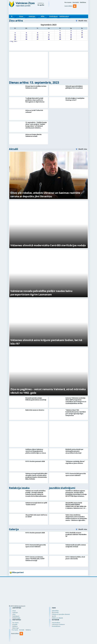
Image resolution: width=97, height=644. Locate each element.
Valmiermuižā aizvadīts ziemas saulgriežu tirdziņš (76, 546)
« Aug (11, 41)
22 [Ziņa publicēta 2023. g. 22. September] (60, 37)
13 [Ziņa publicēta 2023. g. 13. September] (37, 35)
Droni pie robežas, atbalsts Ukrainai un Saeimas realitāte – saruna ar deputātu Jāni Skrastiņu (46, 194)
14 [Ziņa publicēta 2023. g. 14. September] (49, 35)
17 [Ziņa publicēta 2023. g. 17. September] (82, 35)
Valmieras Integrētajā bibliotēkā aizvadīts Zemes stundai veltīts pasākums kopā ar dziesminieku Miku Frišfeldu (36, 476)
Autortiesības (56, 623)
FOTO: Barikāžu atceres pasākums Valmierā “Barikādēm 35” (76, 534)
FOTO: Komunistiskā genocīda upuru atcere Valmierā (76, 474)
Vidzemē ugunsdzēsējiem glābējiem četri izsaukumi (74, 87)
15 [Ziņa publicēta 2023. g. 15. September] (60, 35)
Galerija (14, 529)
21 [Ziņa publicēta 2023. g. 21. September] (49, 37)
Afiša (43, 16)
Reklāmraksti (64, 16)
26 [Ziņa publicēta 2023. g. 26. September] (26, 39)
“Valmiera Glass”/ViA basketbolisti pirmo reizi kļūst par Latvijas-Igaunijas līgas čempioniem (76, 413)
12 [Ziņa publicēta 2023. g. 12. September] (26, 35)
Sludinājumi (53, 16)
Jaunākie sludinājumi (62, 488)
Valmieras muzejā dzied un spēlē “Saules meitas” (36, 504)
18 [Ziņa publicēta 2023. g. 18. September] (15, 37)
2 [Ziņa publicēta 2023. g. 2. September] (71, 31)
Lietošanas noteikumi (58, 624)
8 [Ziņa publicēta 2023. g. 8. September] (60, 33)
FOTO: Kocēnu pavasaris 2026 (35, 461)
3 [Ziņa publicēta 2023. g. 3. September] (82, 31)
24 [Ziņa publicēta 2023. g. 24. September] (82, 37)
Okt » (16, 41)
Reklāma (83, 2)
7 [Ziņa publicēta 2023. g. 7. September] (49, 33)
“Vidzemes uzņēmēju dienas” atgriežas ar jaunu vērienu (75, 462)
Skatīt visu (83, 21)
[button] (75, 10)
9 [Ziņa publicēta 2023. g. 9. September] (71, 33)
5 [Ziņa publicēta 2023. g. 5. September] (26, 33)
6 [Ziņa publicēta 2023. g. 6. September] (38, 33)
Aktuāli (14, 149)
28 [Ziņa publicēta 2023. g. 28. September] (49, 39)
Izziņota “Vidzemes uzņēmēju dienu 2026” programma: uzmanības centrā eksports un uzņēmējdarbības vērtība (76, 401)
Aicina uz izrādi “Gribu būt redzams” (34, 111)
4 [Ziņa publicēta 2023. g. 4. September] (15, 33)
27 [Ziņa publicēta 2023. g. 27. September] (37, 39)
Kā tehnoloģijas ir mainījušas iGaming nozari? (75, 99)
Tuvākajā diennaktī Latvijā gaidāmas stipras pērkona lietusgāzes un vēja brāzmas (35, 100)
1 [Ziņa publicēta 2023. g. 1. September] (60, 31)
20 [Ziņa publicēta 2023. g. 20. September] (37, 37)
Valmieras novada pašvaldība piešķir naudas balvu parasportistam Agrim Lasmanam (41, 293)
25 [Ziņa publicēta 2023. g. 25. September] (15, 39)
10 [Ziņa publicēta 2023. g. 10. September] (82, 33)
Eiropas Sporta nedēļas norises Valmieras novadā (36, 87)
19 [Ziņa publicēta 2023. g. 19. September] (26, 37)
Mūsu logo (16, 628)
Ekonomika (55, 613)
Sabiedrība (55, 611)
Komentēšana (56, 626)
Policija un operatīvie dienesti (61, 614)
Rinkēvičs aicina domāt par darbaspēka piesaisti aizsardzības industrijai (74, 451)
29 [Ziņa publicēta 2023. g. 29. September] (60, 39)
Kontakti (76, 2)
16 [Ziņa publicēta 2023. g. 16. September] (71, 35)
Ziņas (21, 16)
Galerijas (32, 16)
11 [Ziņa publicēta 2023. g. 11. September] (15, 35)
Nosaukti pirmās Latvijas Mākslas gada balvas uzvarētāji (36, 399)
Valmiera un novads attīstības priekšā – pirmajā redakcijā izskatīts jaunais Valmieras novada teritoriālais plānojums (36, 493)
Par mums (68, 2)
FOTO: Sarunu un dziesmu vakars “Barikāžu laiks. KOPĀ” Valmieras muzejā (35, 559)
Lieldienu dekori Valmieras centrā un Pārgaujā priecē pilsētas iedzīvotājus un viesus (36, 451)
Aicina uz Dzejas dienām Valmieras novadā (33, 135)
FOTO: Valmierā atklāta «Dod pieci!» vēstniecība (75, 558)
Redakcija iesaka (19, 488)
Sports (54, 616)
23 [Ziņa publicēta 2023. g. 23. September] (71, 37)
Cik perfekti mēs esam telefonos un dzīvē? (36, 516)
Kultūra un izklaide (57, 618)
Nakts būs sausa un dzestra (35, 410)
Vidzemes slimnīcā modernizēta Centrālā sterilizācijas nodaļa (48, 245)
